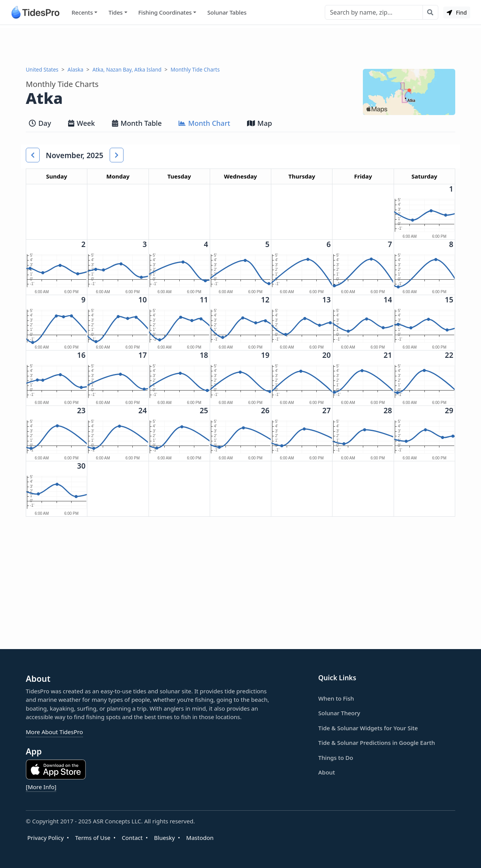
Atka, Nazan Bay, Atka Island (127, 70)
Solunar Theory (339, 713)
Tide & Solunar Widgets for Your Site (368, 728)
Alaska (76, 70)
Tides (116, 12)
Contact (132, 838)
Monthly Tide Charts (195, 70)
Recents (82, 12)
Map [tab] (260, 123)
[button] (33, 155)
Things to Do (336, 758)
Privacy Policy (46, 838)
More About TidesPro (54, 732)
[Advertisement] (240, 45)
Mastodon (200, 838)
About (327, 772)
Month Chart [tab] (204, 123)
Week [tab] (82, 123)
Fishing (165, 13)
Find (457, 13)
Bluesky (164, 838)
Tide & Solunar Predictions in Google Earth (377, 743)
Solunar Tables (227, 12)
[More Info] (41, 787)
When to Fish (336, 698)
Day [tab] (40, 123)
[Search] (374, 12)
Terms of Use (93, 838)
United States (42, 70)
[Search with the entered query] (430, 12)
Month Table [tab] (137, 123)
